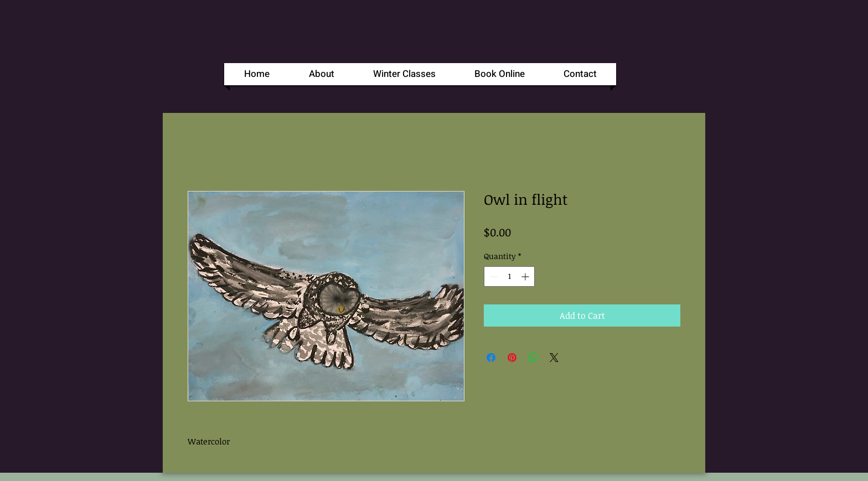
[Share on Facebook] (491, 358)
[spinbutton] (509, 276)
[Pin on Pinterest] (512, 358)
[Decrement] (492, 276)
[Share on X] (554, 358)
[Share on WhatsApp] (533, 358)
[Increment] (526, 276)
